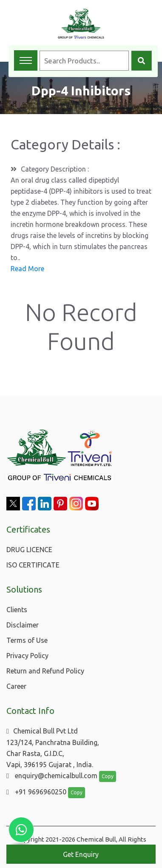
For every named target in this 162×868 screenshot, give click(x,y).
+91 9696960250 (36, 792)
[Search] (142, 61)
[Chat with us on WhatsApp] (21, 830)
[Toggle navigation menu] (26, 60)
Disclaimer (23, 625)
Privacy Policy (27, 656)
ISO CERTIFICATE (33, 565)
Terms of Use (27, 640)
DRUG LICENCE (29, 550)
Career (16, 686)
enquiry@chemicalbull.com (52, 776)
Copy (108, 776)
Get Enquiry (81, 854)
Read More (27, 269)
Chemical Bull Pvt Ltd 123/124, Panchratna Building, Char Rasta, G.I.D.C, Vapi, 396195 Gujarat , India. (53, 748)
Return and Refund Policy (45, 671)
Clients (17, 610)
